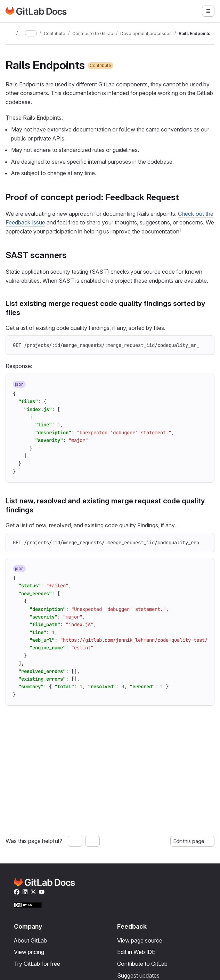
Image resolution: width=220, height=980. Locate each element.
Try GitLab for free (37, 964)
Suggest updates (138, 975)
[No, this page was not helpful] (92, 841)
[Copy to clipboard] (204, 346)
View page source (140, 940)
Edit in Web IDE (136, 952)
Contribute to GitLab (142, 964)
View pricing (29, 952)
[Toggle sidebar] (10, 33)
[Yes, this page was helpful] (75, 841)
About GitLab (30, 940)
